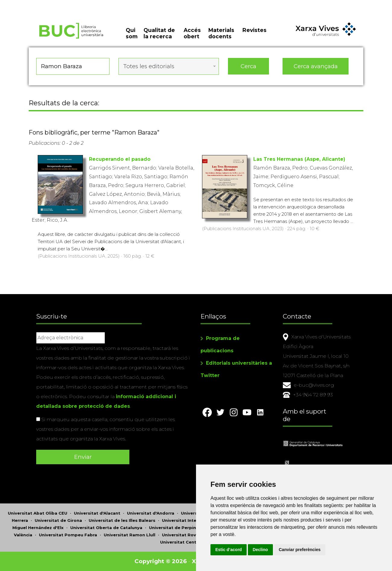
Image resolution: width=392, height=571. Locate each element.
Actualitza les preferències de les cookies (55, 4)
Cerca (248, 66)
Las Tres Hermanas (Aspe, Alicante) (299, 159)
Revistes (254, 30)
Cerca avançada (316, 66)
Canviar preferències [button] (300, 550)
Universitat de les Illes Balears (122, 520)
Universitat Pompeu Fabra (68, 535)
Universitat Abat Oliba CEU (38, 513)
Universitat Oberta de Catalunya (106, 528)
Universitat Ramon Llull (130, 535)
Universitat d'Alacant (97, 513)
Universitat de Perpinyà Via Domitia (189, 528)
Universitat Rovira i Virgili (190, 535)
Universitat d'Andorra (151, 513)
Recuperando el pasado (120, 159)
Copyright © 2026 (161, 561)
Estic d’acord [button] (229, 550)
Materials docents (221, 33)
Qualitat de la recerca (159, 33)
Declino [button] (260, 550)
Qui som (132, 33)
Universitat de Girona (58, 520)
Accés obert (192, 33)
